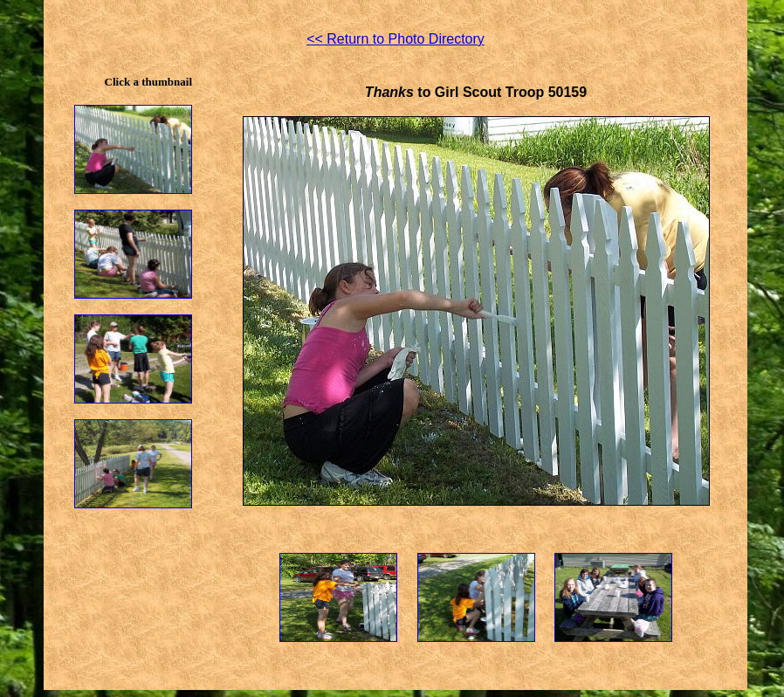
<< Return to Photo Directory (395, 39)
